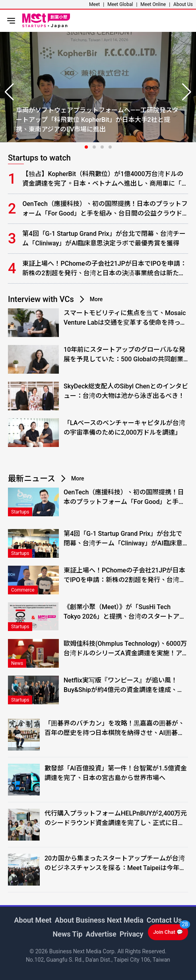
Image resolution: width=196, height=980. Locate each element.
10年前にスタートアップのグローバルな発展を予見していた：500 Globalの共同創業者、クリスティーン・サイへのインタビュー (124, 355)
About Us (183, 4)
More (96, 299)
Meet (94, 4)
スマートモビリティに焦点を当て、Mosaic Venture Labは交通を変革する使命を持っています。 (125, 318)
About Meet (33, 920)
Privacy (132, 934)
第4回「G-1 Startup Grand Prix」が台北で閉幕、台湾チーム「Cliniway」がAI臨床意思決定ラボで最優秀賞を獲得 (104, 238)
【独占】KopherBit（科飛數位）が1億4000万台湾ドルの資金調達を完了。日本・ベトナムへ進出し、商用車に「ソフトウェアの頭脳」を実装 (105, 179)
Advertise (101, 934)
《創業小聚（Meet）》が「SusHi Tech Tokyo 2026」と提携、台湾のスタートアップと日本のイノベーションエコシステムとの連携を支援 (125, 612)
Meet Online (153, 4)
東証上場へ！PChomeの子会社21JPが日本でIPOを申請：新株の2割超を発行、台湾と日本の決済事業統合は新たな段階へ (104, 269)
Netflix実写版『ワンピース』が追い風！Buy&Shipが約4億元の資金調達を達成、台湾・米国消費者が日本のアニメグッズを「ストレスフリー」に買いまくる (124, 686)
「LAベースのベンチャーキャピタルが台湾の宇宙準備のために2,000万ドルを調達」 (124, 428)
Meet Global (120, 4)
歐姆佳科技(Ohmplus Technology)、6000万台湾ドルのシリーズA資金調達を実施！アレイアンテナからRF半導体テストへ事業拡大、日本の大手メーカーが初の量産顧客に (125, 649)
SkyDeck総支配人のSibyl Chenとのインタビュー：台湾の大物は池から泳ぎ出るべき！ (126, 391)
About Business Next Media (99, 920)
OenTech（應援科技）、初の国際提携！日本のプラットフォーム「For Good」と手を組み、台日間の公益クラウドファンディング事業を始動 (105, 209)
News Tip (68, 934)
